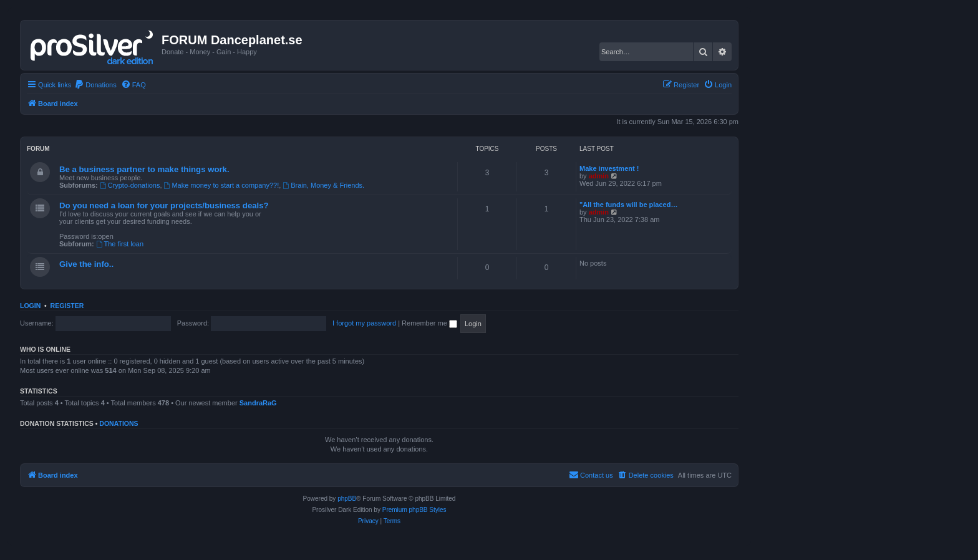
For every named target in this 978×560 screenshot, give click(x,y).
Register (67, 306)
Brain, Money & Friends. (323, 185)
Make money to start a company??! (222, 185)
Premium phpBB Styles (414, 510)
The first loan (120, 244)
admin (599, 176)
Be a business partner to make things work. (144, 169)
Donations (119, 423)
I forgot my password (364, 323)
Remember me (429, 323)
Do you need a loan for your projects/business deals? (164, 205)
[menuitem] (95, 85)
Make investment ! (609, 168)
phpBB (347, 499)
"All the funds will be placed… (628, 205)
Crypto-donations (130, 185)
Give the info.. (86, 264)
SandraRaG (258, 403)
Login (30, 306)
